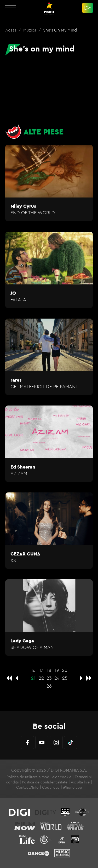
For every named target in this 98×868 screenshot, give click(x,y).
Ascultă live (80, 782)
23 (49, 678)
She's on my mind (60, 30)
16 (33, 670)
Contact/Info (27, 787)
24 (57, 678)
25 (65, 678)
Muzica (30, 30)
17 (41, 670)
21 (33, 678)
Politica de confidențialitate (45, 782)
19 (57, 670)
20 (65, 670)
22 (41, 678)
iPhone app (73, 787)
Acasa (11, 30)
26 (49, 686)
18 (49, 670)
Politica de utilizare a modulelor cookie (39, 777)
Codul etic (51, 787)
